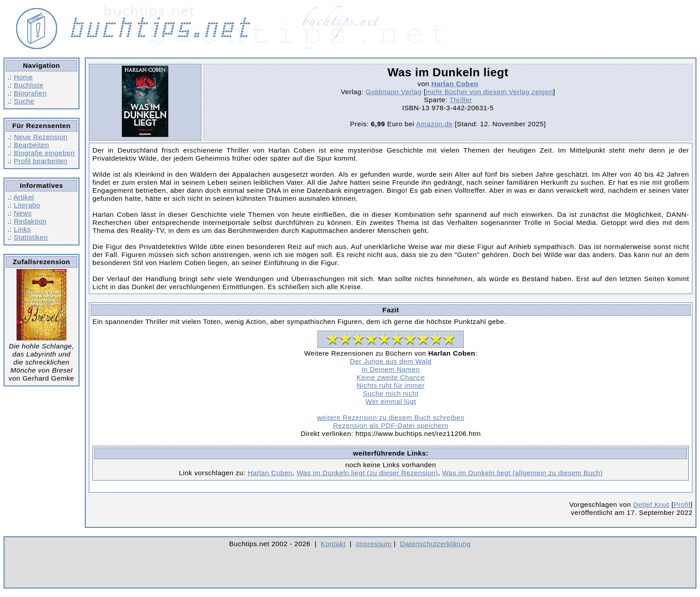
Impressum (374, 544)
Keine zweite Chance (391, 377)
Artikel (24, 197)
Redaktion (30, 221)
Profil (682, 504)
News (23, 213)
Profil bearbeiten (41, 161)
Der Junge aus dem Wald (391, 361)
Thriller (461, 100)
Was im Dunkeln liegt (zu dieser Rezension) (367, 473)
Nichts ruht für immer (391, 385)
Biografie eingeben (44, 153)
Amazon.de (434, 124)
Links (22, 229)
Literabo (27, 205)
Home (23, 77)
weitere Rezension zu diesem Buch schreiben (391, 417)
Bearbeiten (31, 145)
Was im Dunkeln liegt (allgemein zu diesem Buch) (523, 473)
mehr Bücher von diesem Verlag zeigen (490, 92)
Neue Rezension (41, 137)
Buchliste (29, 85)
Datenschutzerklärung (435, 544)
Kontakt (333, 544)
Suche (24, 101)
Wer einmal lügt (391, 401)
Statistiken (31, 237)
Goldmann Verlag (394, 92)
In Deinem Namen (391, 369)
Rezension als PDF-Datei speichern (391, 425)
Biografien (30, 93)
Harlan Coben (455, 84)
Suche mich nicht (391, 393)
